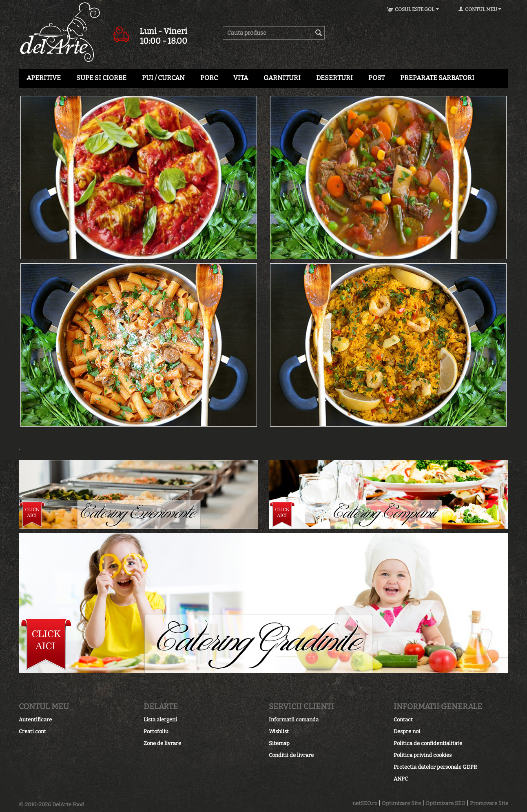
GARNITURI (282, 78)
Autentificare (35, 720)
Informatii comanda (294, 720)
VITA (241, 78)
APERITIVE (44, 78)
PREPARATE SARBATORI (437, 78)
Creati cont (32, 731)
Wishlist (279, 731)
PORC (209, 78)
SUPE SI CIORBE (101, 78)
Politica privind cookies (423, 755)
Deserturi (334, 78)
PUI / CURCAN (163, 78)
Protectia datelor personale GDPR (435, 767)
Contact (403, 720)
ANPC (401, 779)
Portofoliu (156, 731)
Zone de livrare (162, 743)
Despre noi (407, 731)
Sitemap (279, 743)
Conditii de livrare (291, 755)
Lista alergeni (160, 720)
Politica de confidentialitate (428, 743)
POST (376, 78)
